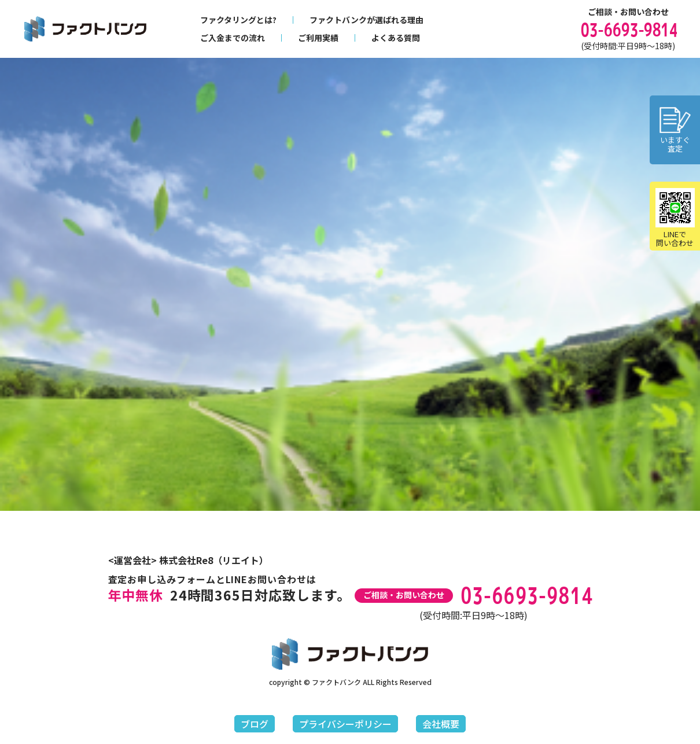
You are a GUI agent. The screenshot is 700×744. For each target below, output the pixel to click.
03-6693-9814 (628, 30)
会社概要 (441, 724)
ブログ (255, 724)
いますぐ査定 (675, 130)
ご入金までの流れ (233, 38)
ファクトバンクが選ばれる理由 (366, 20)
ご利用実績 (318, 38)
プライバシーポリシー (345, 724)
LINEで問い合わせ (675, 218)
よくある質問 (396, 38)
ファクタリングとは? (238, 20)
